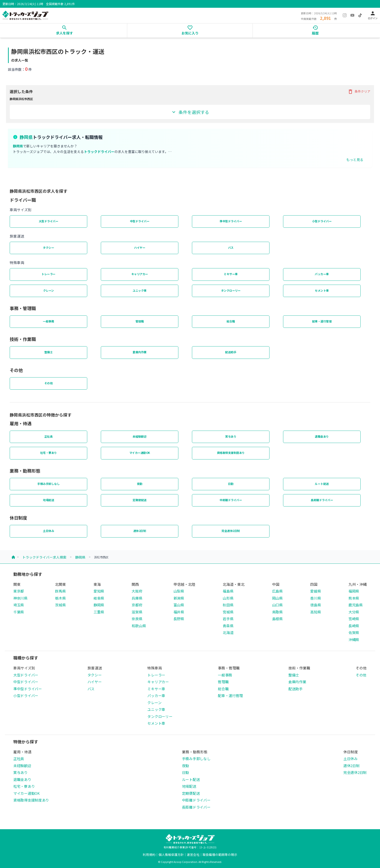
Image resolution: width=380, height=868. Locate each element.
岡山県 (277, 598)
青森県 (228, 626)
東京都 (19, 591)
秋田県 (228, 605)
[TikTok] (360, 15)
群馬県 (60, 591)
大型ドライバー (49, 221)
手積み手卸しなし (48, 484)
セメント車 (322, 290)
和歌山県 (139, 626)
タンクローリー (231, 290)
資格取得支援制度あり (231, 453)
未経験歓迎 (140, 436)
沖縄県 (354, 639)
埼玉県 (19, 605)
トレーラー (48, 274)
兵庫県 (137, 598)
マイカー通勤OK (140, 453)
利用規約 (149, 855)
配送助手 (231, 352)
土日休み (48, 531)
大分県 (354, 612)
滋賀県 (137, 612)
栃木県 (60, 598)
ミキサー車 (231, 274)
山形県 (228, 598)
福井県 (179, 612)
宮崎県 (354, 619)
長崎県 (354, 626)
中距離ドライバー (231, 500)
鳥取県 (277, 612)
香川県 (316, 598)
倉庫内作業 (140, 352)
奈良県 (137, 619)
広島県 (277, 591)
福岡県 (354, 591)
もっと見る (355, 160)
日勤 (231, 484)
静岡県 (80, 557)
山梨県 (179, 591)
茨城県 (60, 605)
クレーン (49, 290)
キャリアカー (140, 274)
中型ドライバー (140, 221)
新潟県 (179, 598)
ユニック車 (140, 290)
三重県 (99, 612)
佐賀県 (354, 632)
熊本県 (354, 598)
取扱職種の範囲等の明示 (220, 855)
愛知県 (99, 591)
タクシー (48, 248)
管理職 (140, 321)
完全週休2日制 (231, 531)
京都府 (137, 605)
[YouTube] (352, 15)
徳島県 (316, 605)
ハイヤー (140, 248)
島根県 (277, 619)
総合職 (231, 321)
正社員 (49, 436)
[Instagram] (345, 15)
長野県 (179, 619)
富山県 (179, 605)
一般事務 (48, 321)
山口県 (277, 605)
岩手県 (228, 619)
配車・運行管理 (322, 321)
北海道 (228, 632)
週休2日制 (140, 531)
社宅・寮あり (49, 453)
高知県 (316, 612)
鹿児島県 (356, 605)
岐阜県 (99, 598)
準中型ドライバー (231, 221)
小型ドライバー (322, 221)
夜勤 (140, 484)
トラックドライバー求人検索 (44, 557)
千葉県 (19, 612)
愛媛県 (316, 591)
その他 (49, 383)
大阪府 (137, 591)
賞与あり (231, 436)
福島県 (228, 591)
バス (231, 248)
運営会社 (193, 855)
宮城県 (228, 612)
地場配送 (48, 500)
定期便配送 (140, 500)
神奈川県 (20, 598)
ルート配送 (322, 484)
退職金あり (322, 436)
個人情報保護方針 (171, 855)
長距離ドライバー (322, 500)
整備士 (49, 352)
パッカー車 (322, 274)
